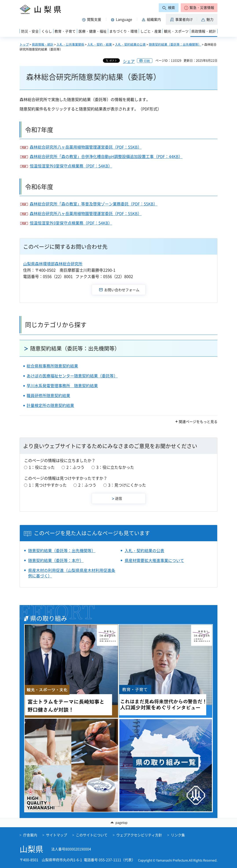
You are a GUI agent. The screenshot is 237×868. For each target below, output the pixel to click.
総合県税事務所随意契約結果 (52, 366)
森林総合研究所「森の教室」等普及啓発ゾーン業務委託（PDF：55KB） (94, 204)
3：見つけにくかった (127, 485)
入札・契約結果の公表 (130, 44)
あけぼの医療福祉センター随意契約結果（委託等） (72, 376)
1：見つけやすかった (48, 485)
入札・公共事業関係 (70, 44)
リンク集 (178, 835)
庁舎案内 (30, 835)
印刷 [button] (147, 61)
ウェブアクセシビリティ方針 (139, 835)
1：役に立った (42, 467)
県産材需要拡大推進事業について (154, 560)
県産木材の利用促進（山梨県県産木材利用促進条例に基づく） (72, 573)
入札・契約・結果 (100, 44)
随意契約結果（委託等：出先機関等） (175, 44)
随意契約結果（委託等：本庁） (56, 560)
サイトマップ (57, 835)
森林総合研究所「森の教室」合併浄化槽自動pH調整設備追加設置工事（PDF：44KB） (106, 156)
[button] (199, 8)
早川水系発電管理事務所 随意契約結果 (62, 386)
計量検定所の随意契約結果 (50, 405)
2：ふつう (75, 467)
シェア (129, 61)
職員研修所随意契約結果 (48, 396)
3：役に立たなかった (115, 467)
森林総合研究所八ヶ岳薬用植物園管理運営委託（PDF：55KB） (86, 147)
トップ (24, 44)
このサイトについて (92, 835)
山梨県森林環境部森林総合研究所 (53, 264)
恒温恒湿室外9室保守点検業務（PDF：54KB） (71, 166)
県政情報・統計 (43, 44)
